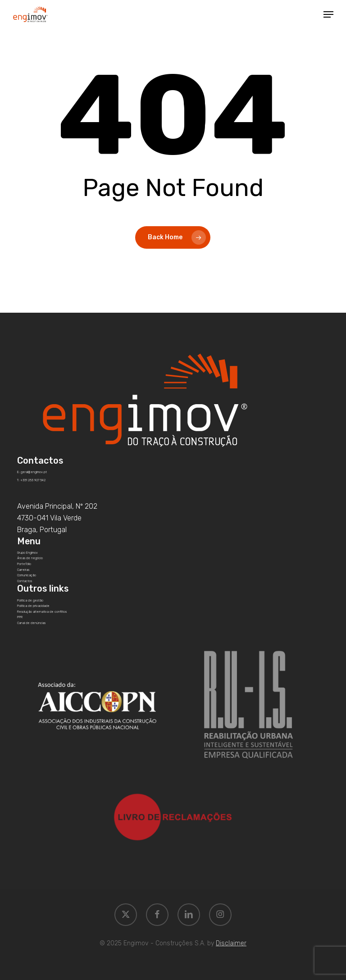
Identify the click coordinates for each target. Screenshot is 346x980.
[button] (328, 14)
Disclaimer (231, 943)
